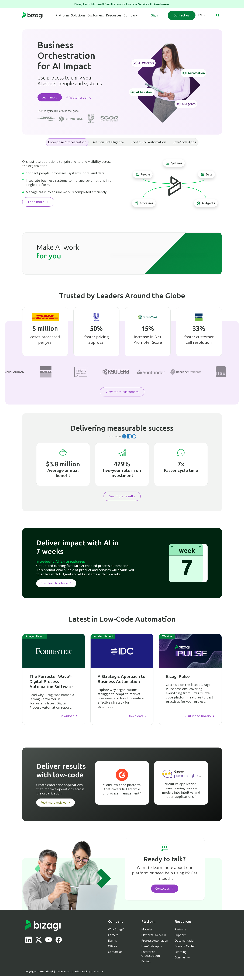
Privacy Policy (82, 975)
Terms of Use (64, 975)
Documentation (185, 944)
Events (112, 944)
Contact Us (115, 956)
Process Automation (155, 944)
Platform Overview (154, 939)
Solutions (78, 15)
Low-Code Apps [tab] (184, 143)
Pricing (146, 965)
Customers (96, 15)
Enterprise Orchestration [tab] (67, 143)
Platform (62, 15)
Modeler (147, 933)
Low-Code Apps (152, 950)
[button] (218, 15)
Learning (181, 956)
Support (180, 939)
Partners (180, 933)
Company (131, 15)
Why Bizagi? (116, 933)
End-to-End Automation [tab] (148, 143)
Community (182, 961)
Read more (162, 4)
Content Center (185, 950)
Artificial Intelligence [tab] (108, 143)
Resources (114, 15)
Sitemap (98, 975)
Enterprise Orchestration (151, 958)
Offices (113, 950)
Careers (113, 939)
